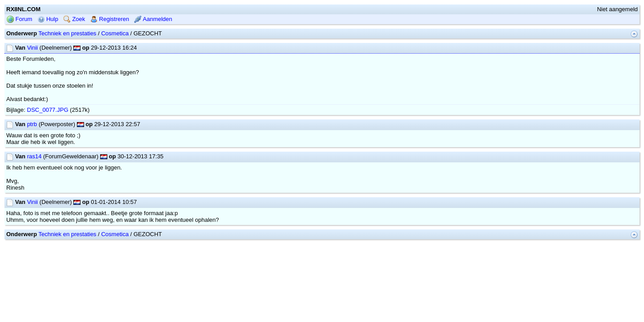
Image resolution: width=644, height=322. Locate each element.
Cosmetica (115, 62)
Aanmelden (153, 48)
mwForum (295, 275)
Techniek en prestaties (67, 62)
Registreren (110, 48)
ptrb (32, 153)
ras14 (34, 185)
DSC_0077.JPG (48, 138)
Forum (19, 48)
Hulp (48, 48)
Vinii (32, 76)
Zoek (74, 48)
